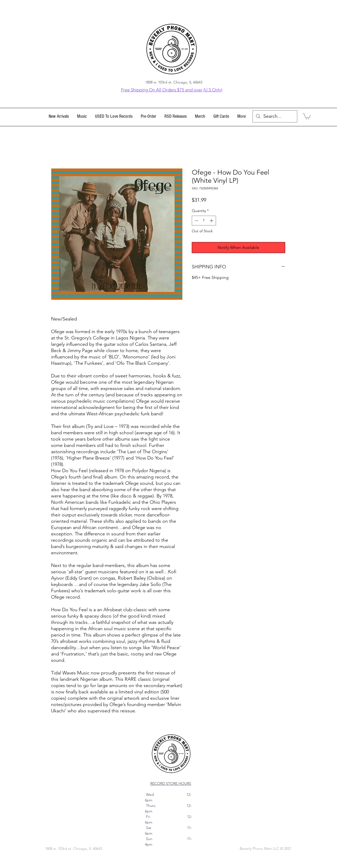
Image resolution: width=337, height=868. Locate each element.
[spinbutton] (204, 221)
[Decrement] (196, 221)
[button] (82, 116)
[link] (307, 116)
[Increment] (212, 221)
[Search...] (275, 116)
